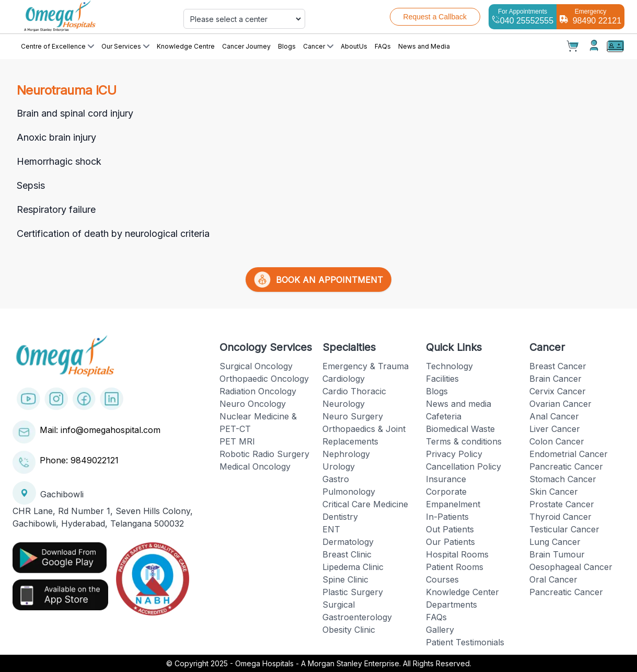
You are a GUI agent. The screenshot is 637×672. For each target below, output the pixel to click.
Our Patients (450, 542)
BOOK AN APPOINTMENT (318, 280)
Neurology (344, 404)
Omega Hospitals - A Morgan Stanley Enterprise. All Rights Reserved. (353, 663)
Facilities (442, 379)
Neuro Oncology (253, 404)
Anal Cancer (554, 416)
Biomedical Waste (460, 429)
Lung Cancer (555, 542)
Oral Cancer (553, 579)
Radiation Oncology (258, 391)
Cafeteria (444, 416)
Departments (451, 605)
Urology (339, 466)
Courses (442, 579)
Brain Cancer (555, 379)
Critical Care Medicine (365, 504)
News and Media (424, 46)
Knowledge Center (462, 592)
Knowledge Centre (186, 46)
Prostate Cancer (562, 504)
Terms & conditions (464, 441)
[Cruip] (88, 17)
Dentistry (340, 517)
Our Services (125, 46)
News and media (459, 404)
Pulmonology (349, 492)
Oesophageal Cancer (571, 567)
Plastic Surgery (353, 592)
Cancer (318, 46)
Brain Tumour (557, 554)
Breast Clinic (347, 554)
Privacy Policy (454, 454)
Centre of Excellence (57, 46)
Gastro (336, 479)
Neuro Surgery (353, 416)
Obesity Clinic (349, 630)
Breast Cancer (558, 366)
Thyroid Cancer (560, 517)
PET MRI (237, 441)
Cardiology (344, 379)
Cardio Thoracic (354, 391)
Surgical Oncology (256, 366)
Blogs (287, 46)
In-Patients (447, 517)
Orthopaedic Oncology (264, 379)
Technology (449, 366)
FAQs (383, 46)
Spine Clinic (345, 579)
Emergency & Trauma (366, 366)
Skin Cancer (554, 492)
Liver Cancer (555, 429)
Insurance (446, 479)
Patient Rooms (455, 567)
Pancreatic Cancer (566, 466)
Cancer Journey (246, 46)
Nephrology (346, 454)
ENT (331, 529)
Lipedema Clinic (353, 567)
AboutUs (354, 46)
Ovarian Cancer (560, 404)
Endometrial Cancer (569, 454)
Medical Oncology (255, 466)
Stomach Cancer (563, 479)
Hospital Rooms (457, 554)
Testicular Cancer (564, 529)
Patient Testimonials (465, 642)
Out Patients (450, 529)
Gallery (440, 630)
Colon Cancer (557, 441)
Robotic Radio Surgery (264, 454)
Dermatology (348, 542)
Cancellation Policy (464, 466)
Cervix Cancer (558, 391)
